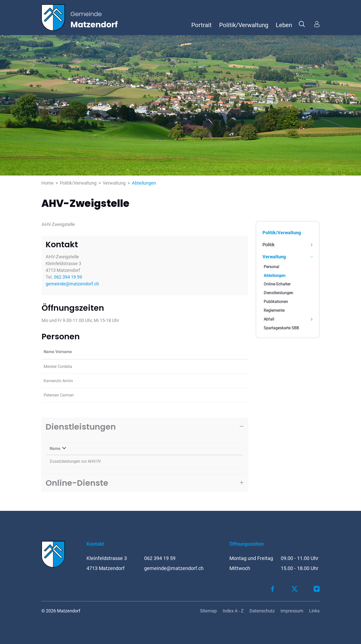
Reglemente (274, 310)
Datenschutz (262, 611)
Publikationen (276, 302)
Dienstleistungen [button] (81, 427)
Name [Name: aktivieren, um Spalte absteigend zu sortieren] (55, 449)
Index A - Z (233, 611)
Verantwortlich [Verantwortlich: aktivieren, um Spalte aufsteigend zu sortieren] (154, 449)
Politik (268, 245)
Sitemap (208, 611)
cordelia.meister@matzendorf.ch (211, 367)
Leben (284, 25)
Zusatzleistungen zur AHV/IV (75, 461)
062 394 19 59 (68, 277)
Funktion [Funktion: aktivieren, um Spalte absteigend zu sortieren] (93, 352)
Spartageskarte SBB (281, 328)
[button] (302, 24)
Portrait (201, 25)
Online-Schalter (277, 284)
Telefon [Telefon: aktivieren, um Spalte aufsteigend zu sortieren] (202, 449)
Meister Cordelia (58, 367)
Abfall (269, 319)
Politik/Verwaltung (244, 25)
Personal (272, 267)
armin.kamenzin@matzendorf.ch (212, 381)
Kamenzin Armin (58, 381)
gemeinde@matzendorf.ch (72, 284)
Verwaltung (274, 257)
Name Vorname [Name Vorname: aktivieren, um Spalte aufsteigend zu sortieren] (58, 352)
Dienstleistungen (279, 293)
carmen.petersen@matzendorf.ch (212, 395)
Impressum (292, 611)
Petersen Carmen (59, 395)
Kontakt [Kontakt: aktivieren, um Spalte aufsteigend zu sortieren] (190, 352)
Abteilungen (275, 276)
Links (314, 611)
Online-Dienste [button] (77, 483)
